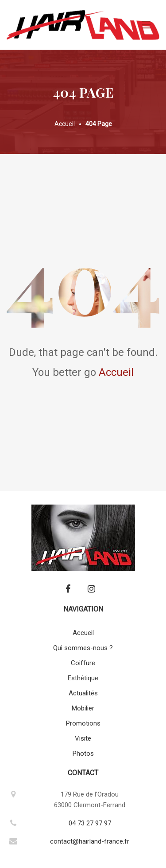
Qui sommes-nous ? (83, 648)
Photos (83, 754)
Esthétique (83, 678)
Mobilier (83, 708)
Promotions (83, 723)
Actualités (83, 693)
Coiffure (83, 663)
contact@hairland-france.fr (90, 841)
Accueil (116, 372)
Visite (83, 738)
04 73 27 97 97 (90, 823)
